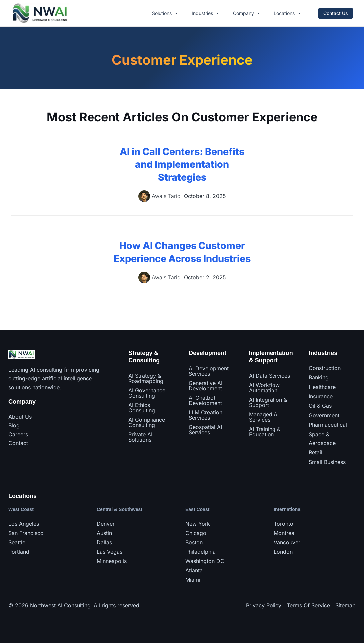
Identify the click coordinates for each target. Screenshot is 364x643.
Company (247, 13)
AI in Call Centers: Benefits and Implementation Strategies (182, 164)
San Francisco (26, 533)
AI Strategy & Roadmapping (146, 378)
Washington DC (205, 561)
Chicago (196, 533)
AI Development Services (209, 371)
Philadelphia (200, 552)
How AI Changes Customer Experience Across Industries (182, 258)
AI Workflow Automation (264, 388)
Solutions (165, 13)
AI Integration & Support (268, 402)
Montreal (285, 533)
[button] (336, 13)
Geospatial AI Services (205, 430)
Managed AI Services (264, 417)
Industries (206, 13)
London (283, 552)
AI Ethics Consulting (142, 408)
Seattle (17, 542)
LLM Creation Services (205, 415)
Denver (106, 524)
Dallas (104, 542)
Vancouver (287, 542)
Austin (104, 533)
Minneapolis (112, 561)
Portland (19, 552)
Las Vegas (110, 552)
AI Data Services (270, 376)
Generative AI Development (205, 386)
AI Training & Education (265, 432)
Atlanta (194, 570)
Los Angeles (24, 524)
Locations (288, 13)
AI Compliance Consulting (147, 422)
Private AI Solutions (140, 437)
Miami (193, 580)
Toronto (284, 524)
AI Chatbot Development (205, 400)
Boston (194, 542)
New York (198, 524)
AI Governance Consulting (147, 393)
